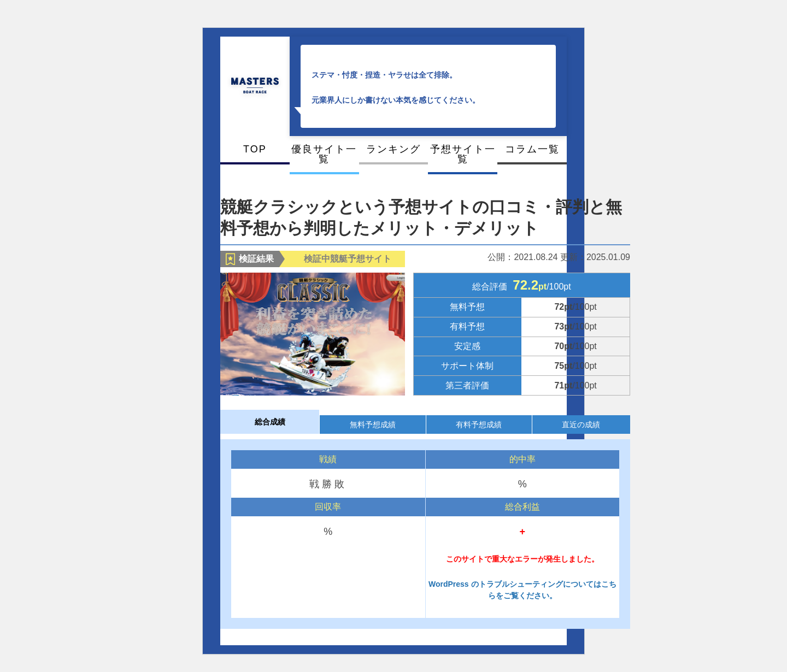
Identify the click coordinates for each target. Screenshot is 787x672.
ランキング (393, 149)
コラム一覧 (532, 149)
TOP (255, 149)
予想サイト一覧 (463, 154)
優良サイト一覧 (324, 154)
